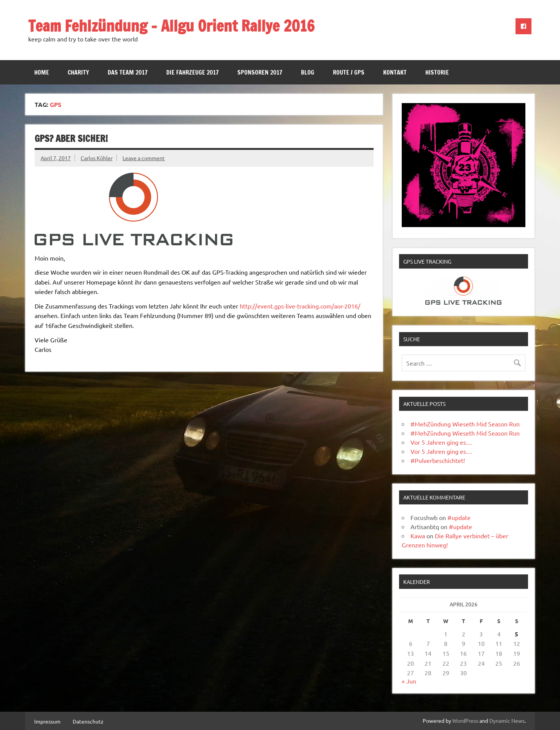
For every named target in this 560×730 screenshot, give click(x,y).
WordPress (465, 720)
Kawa (418, 536)
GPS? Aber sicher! (71, 138)
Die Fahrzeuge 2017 (192, 72)
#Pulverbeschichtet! (438, 460)
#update (459, 517)
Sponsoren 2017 (260, 72)
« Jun (409, 681)
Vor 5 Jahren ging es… (441, 442)
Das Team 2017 (128, 72)
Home (42, 72)
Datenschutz (88, 721)
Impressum (47, 721)
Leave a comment (144, 158)
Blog (308, 72)
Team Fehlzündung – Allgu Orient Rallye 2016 (171, 26)
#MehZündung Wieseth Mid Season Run (465, 424)
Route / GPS (349, 72)
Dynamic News (507, 720)
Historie (437, 72)
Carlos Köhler (97, 158)
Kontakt (395, 72)
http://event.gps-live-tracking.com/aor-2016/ (300, 306)
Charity (78, 72)
